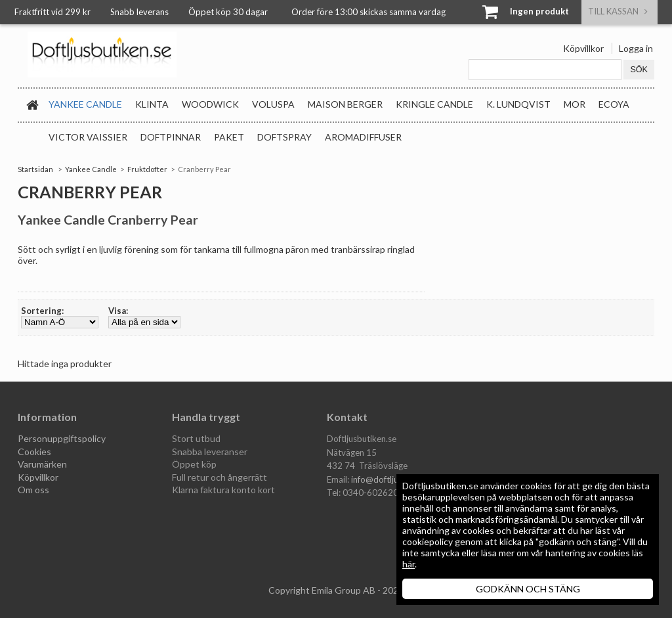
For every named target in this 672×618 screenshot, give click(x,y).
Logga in (636, 48)
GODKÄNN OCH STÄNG (528, 589)
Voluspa (273, 104)
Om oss (33, 490)
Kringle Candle (434, 104)
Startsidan (35, 169)
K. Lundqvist (518, 104)
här (409, 564)
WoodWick (210, 104)
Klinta (152, 104)
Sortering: (42, 311)
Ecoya (614, 104)
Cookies (34, 452)
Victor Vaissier (88, 137)
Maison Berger (345, 104)
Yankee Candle (85, 104)
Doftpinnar (171, 137)
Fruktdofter (147, 169)
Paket (229, 137)
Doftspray (284, 137)
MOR (575, 104)
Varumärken (42, 464)
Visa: (118, 311)
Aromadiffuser (363, 137)
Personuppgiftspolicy (62, 438)
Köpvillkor (583, 48)
